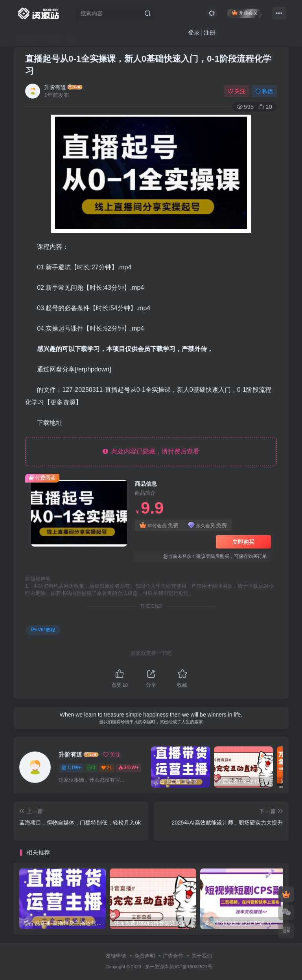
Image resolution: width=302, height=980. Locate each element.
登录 (194, 32)
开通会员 (245, 13)
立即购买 (243, 542)
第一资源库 (157, 966)
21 (107, 768)
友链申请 (116, 956)
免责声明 (145, 956)
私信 (264, 91)
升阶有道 (55, 87)
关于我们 (202, 956)
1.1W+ (71, 768)
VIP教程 (43, 630)
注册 (210, 32)
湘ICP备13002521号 (191, 966)
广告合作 (173, 956)
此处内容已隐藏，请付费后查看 (151, 451)
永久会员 (207, 526)
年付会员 (159, 526)
